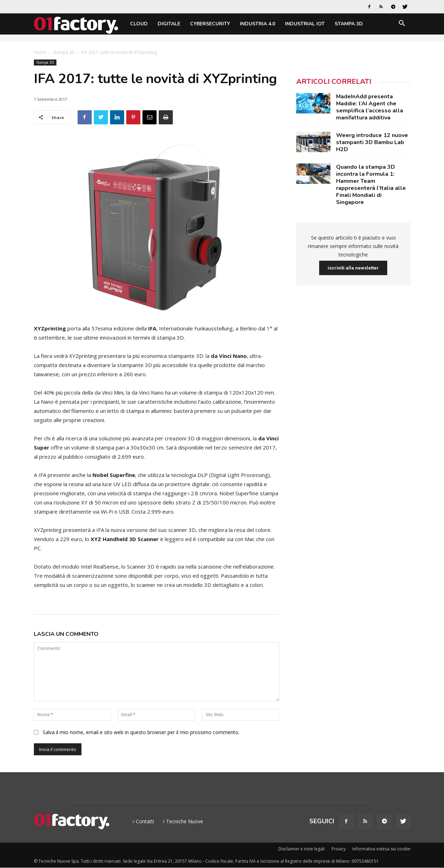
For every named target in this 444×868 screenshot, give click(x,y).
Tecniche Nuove (185, 821)
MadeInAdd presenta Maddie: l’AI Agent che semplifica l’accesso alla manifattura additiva (370, 107)
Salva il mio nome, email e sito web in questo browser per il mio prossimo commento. (141, 732)
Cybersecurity (210, 24)
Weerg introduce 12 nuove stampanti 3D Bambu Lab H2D (372, 142)
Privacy (339, 849)
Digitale (169, 24)
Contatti (145, 821)
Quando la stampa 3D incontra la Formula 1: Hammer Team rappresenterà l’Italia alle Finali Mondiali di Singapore (371, 185)
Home (40, 52)
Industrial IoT (305, 24)
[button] (402, 24)
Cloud (139, 24)
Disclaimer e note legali (302, 849)
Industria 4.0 (257, 24)
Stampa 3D (349, 24)
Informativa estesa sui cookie (381, 849)
